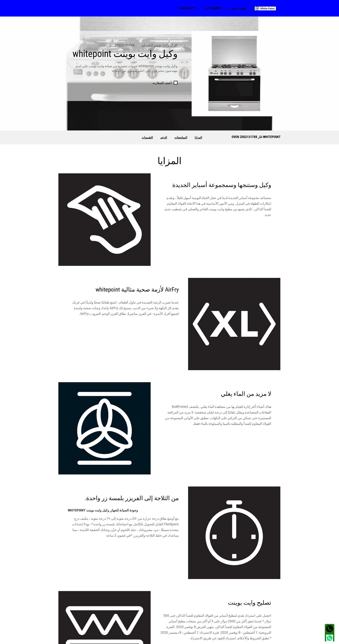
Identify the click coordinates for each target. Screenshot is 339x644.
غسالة (276, 620)
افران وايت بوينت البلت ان (160, 45)
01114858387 (159, 620)
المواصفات (181, 138)
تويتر (222, 627)
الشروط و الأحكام (270, 639)
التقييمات (147, 138)
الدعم (164, 138)
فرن (278, 627)
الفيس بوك (218, 620)
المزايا (198, 138)
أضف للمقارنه (162, 83)
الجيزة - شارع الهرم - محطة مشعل (91, 620)
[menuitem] (268, 8)
